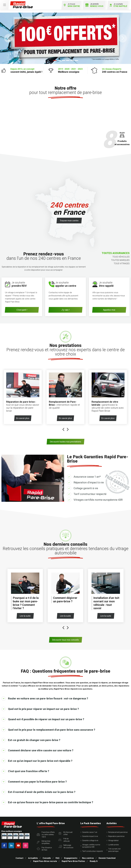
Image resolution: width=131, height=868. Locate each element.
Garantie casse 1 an (90, 829)
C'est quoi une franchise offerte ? (25, 768)
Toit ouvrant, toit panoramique (114, 847)
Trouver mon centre (69, 220)
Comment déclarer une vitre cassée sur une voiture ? (37, 747)
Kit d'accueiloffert (65, 830)
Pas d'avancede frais (44, 846)
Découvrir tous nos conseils (66, 637)
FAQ (57, 855)
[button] (8, 38)
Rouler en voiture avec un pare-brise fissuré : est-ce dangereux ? (45, 696)
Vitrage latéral (113, 837)
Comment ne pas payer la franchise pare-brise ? (34, 779)
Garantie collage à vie (90, 837)
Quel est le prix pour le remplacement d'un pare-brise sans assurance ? (48, 727)
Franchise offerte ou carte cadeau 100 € (46, 832)
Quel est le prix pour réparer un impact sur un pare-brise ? (40, 706)
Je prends (92, 4)
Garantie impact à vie (90, 833)
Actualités (33, 855)
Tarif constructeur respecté (90, 491)
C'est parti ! (22, 309)
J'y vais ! (65, 309)
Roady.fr (94, 858)
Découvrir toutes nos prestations (65, 439)
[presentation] (64, 427)
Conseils (47, 855)
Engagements (71, 855)
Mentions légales (17, 866)
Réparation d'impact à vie (89, 479)
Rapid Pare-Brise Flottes (73, 858)
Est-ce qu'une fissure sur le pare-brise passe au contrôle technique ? (47, 799)
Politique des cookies (112, 866)
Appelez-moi (109, 309)
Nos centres (88, 855)
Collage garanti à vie (86, 485)
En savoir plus (24, 415)
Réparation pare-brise (116, 833)
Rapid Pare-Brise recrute (45, 858)
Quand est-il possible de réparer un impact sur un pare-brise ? (43, 716)
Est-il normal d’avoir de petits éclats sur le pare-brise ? (38, 789)
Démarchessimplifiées (44, 839)
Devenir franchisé (107, 855)
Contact (19, 855)
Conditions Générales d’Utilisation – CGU (43, 866)
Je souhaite (117, 4)
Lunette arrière (114, 842)
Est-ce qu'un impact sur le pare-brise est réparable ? (37, 758)
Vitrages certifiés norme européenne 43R (98, 497)
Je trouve (68, 4)
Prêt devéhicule (64, 837)
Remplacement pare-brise (118, 829)
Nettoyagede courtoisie (66, 843)
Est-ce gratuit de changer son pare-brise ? (31, 737)
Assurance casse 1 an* (87, 474)
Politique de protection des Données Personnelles (81, 866)
